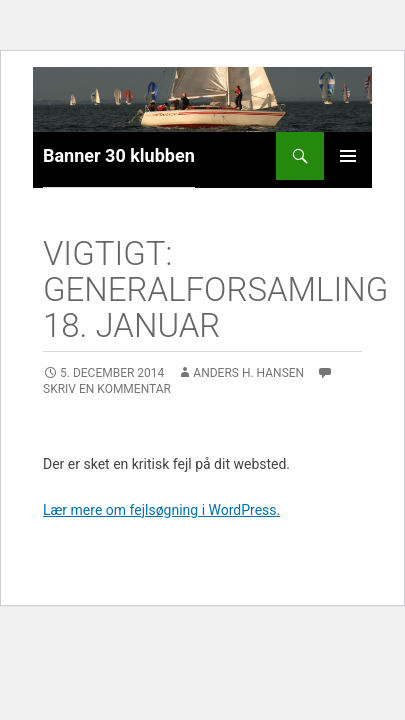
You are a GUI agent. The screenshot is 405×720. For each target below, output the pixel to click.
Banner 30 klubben (119, 155)
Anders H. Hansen (248, 373)
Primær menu (348, 156)
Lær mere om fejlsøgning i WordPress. (161, 510)
